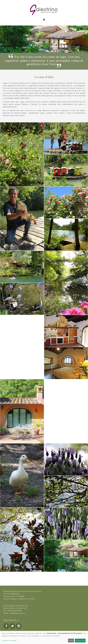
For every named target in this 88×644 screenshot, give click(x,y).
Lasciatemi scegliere (9, 640)
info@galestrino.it (17, 613)
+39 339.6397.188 (14, 611)
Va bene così (80, 640)
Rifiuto (71, 640)
